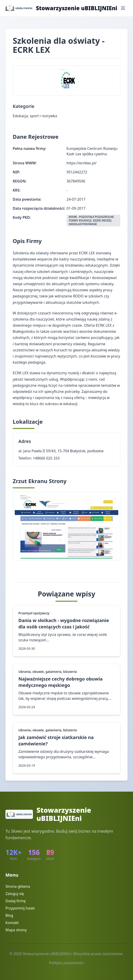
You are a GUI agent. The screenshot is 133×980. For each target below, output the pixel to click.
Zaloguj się (15, 894)
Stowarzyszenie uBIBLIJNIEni (77, 8)
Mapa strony (16, 930)
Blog (9, 915)
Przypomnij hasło (20, 908)
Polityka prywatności (66, 963)
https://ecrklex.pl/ (82, 163)
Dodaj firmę (16, 901)
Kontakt (12, 923)
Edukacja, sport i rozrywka (35, 116)
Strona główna (18, 886)
